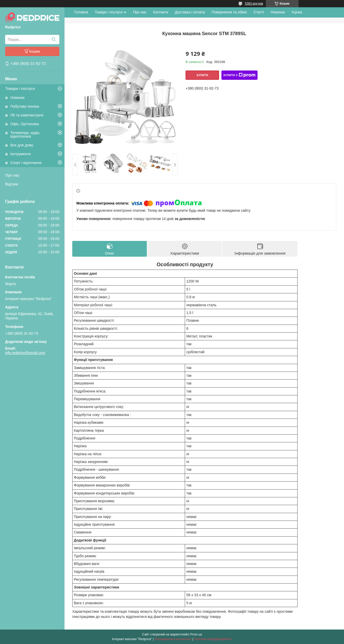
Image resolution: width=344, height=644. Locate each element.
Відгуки (12, 184)
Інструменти (21, 154)
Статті (259, 12)
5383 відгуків (254, 4)
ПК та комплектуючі (27, 115)
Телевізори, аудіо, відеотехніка (25, 135)
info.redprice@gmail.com (25, 353)
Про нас (12, 175)
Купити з (239, 75)
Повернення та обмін (229, 12)
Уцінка (297, 12)
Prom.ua (196, 634)
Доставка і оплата (190, 12)
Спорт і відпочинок (26, 163)
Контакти (161, 12)
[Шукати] (54, 40)
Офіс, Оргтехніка (25, 124)
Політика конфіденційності (213, 639)
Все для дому (22, 145)
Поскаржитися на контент (173, 639)
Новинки (17, 98)
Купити (202, 75)
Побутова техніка (25, 106)
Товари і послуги (20, 88)
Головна (81, 12)
